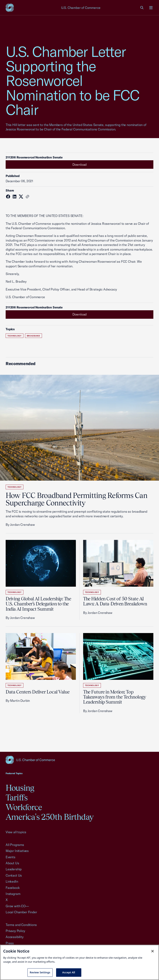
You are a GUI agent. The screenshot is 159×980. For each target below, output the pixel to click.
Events (10, 857)
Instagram (13, 894)
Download (80, 165)
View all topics (16, 832)
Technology (15, 336)
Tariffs (17, 797)
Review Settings (40, 972)
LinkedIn (12, 881)
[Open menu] (151, 8)
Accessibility (15, 937)
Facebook (13, 888)
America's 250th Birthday (50, 817)
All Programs (15, 845)
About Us (12, 863)
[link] (142, 8)
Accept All (69, 972)
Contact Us (14, 875)
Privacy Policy (15, 931)
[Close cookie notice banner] (153, 951)
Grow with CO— (17, 906)
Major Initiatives (17, 851)
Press (10, 943)
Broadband (33, 336)
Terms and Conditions (21, 925)
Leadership (14, 869)
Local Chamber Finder (21, 912)
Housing (20, 788)
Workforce (24, 807)
